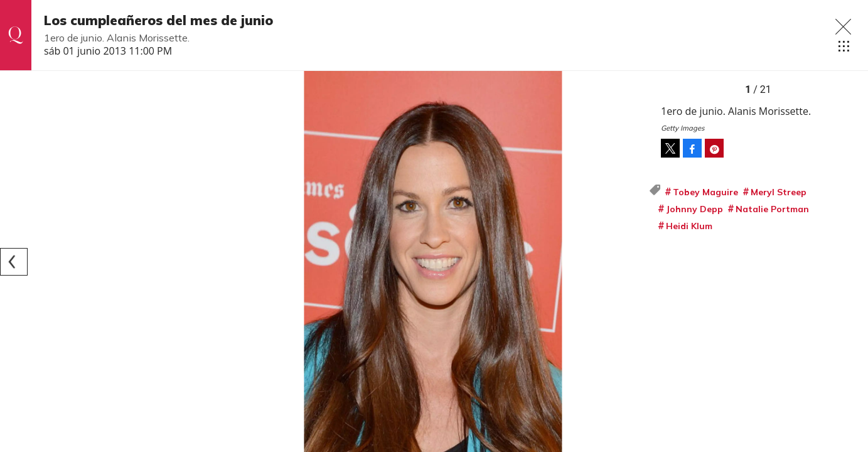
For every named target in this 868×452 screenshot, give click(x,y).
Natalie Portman (772, 209)
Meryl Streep (779, 192)
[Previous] (14, 262)
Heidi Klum (689, 226)
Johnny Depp (694, 209)
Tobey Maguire (705, 192)
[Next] (635, 262)
